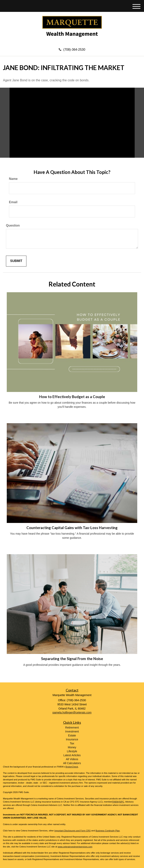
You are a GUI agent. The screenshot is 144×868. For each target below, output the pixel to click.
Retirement (72, 728)
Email (13, 202)
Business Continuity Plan (108, 831)
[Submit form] (16, 261)
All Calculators (72, 763)
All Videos (72, 759)
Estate (72, 735)
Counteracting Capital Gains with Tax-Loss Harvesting (72, 528)
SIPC (122, 802)
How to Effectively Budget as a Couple (72, 397)
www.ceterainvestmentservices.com (75, 847)
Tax (72, 743)
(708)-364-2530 (72, 50)
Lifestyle (72, 751)
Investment (72, 731)
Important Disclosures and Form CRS (73, 831)
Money (72, 747)
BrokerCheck (72, 767)
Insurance (72, 739)
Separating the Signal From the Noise (72, 659)
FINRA (115, 802)
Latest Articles (72, 755)
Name (13, 179)
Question (13, 225)
